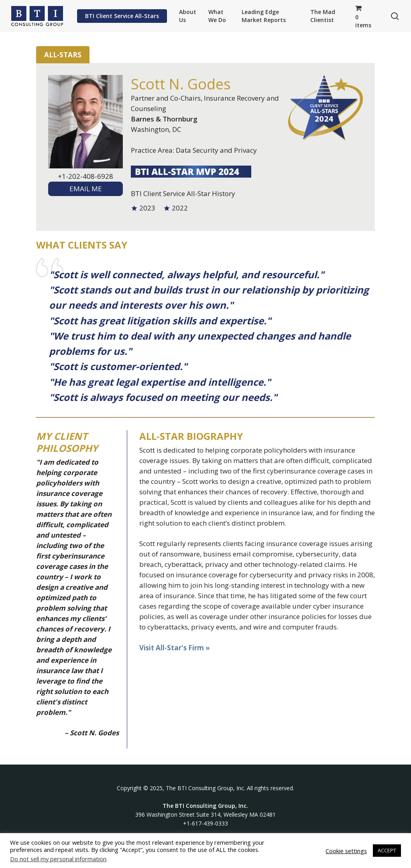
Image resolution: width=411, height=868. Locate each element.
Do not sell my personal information (58, 859)
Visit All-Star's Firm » (175, 648)
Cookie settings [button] (346, 851)
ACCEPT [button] (387, 850)
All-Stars (63, 55)
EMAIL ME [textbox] (86, 189)
